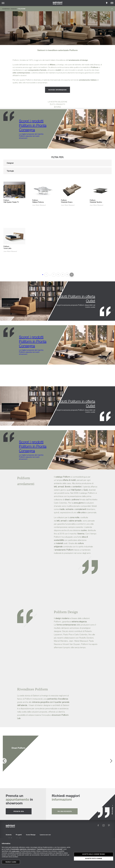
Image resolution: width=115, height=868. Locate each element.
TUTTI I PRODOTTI (58, 104)
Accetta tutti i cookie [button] (94, 859)
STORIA (58, 107)
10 (67, 275)
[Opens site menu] (3, 3)
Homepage (6, 9)
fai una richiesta (65, 811)
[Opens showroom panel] (107, 3)
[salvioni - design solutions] (58, 3)
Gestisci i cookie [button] (11, 862)
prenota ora (19, 811)
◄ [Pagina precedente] (43, 275)
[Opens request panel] (112, 3)
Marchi (14, 9)
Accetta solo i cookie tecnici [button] (94, 854)
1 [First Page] (46, 275)
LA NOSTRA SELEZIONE (57, 102)
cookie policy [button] (16, 851)
